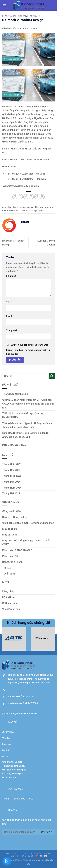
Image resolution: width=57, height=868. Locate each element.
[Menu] (4, 5)
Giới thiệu (23, 854)
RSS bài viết (9, 597)
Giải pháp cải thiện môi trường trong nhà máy (28, 523)
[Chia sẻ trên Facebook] (20, 197)
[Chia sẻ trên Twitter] (26, 197)
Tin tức (6, 568)
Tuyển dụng (9, 574)
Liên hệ (15, 856)
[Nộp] (52, 376)
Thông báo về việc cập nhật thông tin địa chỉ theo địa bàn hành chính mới (27, 425)
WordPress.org (11, 609)
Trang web (12, 330)
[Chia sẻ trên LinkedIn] (42, 197)
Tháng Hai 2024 (11, 493)
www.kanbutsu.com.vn (26, 186)
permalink (40, 210)
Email (10, 316)
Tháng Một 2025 (12, 476)
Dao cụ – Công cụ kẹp (15, 517)
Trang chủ (10, 854)
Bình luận (12, 276)
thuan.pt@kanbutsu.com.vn (21, 714)
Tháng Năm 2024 (12, 488)
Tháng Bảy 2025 (11, 470)
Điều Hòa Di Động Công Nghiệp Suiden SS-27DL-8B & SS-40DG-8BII (26, 435)
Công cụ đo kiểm (12, 511)
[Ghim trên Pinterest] (37, 197)
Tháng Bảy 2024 (11, 482)
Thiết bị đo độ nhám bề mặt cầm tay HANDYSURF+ (23, 415)
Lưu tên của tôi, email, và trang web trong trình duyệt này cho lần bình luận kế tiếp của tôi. (28, 349)
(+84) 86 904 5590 (16, 179)
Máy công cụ (10, 529)
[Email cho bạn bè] (31, 197)
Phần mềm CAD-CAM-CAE (14, 16)
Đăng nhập (8, 591)
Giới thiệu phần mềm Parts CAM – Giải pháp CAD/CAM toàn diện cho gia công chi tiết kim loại (28, 404)
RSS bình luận (10, 603)
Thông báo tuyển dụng (15, 394)
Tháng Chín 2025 (12, 464)
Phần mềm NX (34, 16)
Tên (9, 302)
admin (34, 28)
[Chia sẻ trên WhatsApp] (15, 197)
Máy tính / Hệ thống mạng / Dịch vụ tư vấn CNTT (26, 543)
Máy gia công (10, 535)
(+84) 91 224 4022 (16, 174)
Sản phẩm (36, 854)
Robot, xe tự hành (12, 562)
